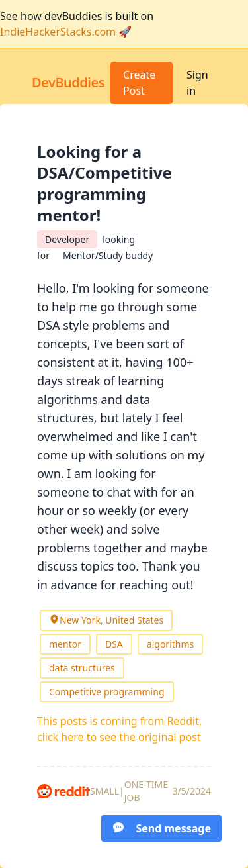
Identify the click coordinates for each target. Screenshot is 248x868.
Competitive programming (107, 692)
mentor (65, 644)
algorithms (170, 644)
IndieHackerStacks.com (58, 32)
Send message (161, 828)
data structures (82, 668)
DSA (114, 644)
